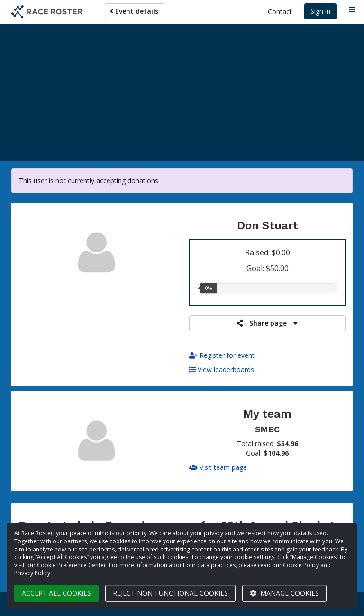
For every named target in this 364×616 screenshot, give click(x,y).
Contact (280, 12)
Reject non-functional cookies (170, 593)
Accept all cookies (56, 593)
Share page (267, 323)
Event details (134, 11)
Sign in (320, 11)
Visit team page (218, 467)
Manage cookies (284, 593)
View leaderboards (222, 369)
